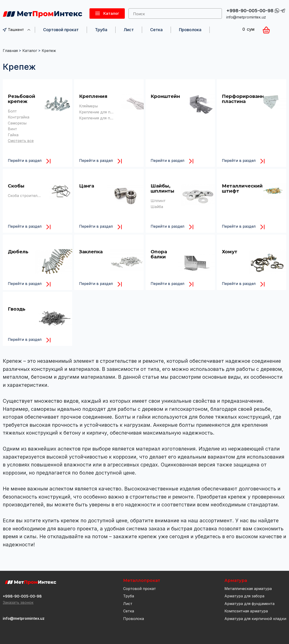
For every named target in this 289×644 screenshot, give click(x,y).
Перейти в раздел (25, 160)
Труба (101, 30)
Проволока (190, 30)
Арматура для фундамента (249, 604)
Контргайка (19, 117)
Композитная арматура (246, 611)
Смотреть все (21, 141)
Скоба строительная (27, 196)
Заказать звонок (18, 602)
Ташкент (16, 30)
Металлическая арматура (248, 589)
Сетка (156, 30)
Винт (12, 129)
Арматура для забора (244, 596)
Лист (129, 30)
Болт (12, 111)
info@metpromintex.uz (246, 17)
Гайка (13, 135)
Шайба (157, 207)
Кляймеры (88, 106)
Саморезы (17, 123)
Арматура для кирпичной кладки (255, 619)
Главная (10, 51)
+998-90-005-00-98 (250, 11)
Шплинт (158, 201)
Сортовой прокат (61, 30)
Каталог (30, 51)
